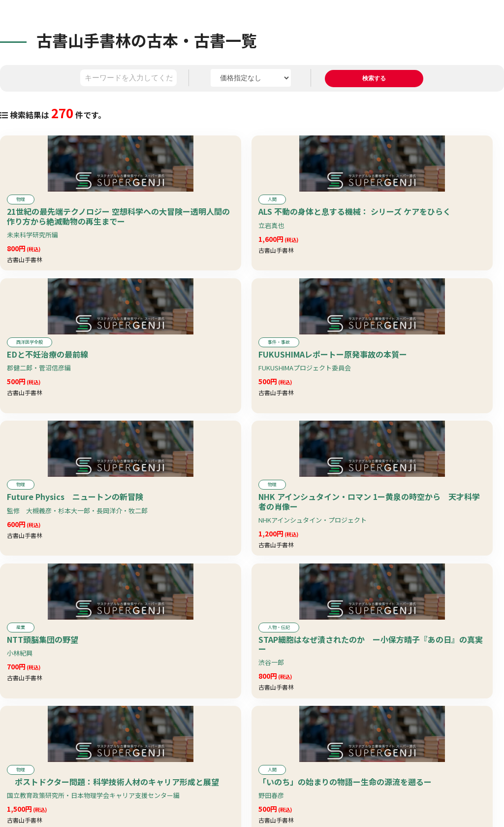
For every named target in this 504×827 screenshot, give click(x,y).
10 (315, 792)
